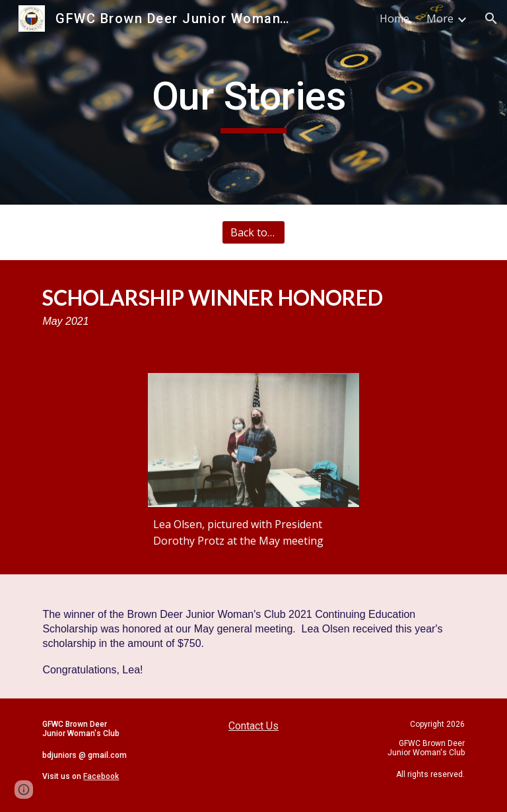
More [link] (440, 18)
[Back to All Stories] (253, 232)
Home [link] (394, 18)
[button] (491, 18)
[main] (253, 102)
